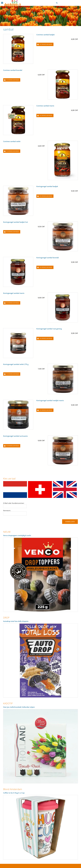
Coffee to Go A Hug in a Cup (14, 793)
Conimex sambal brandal (13, 70)
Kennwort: (7, 510)
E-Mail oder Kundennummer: (14, 503)
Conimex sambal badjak (46, 35)
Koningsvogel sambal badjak (47, 186)
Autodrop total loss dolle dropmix (16, 621)
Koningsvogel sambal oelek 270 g (16, 364)
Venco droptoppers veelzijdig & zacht (17, 535)
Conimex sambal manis (45, 106)
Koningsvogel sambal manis (14, 293)
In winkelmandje (46, 44)
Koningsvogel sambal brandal (48, 258)
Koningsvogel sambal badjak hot (16, 222)
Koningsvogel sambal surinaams (15, 436)
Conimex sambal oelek (12, 141)
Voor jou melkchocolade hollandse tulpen (19, 707)
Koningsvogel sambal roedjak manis (50, 400)
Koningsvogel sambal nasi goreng (49, 329)
